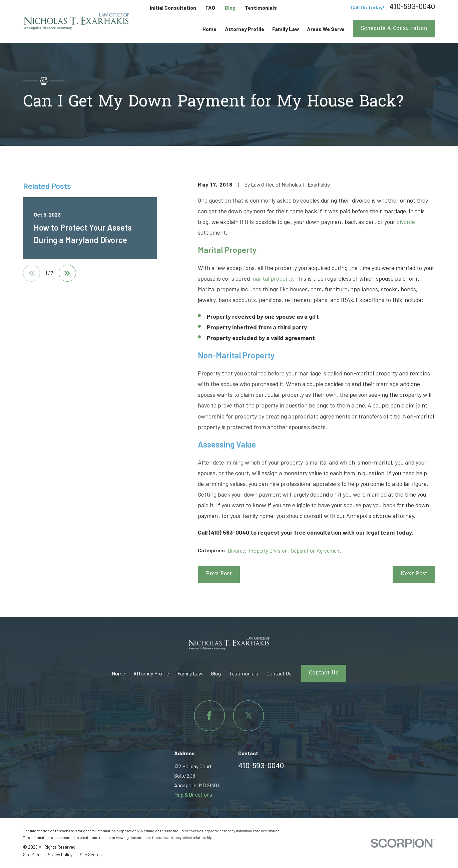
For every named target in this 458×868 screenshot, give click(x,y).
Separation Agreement (316, 550)
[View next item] (67, 273)
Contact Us (279, 673)
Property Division (268, 550)
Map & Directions (193, 794)
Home (118, 673)
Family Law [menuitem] (286, 29)
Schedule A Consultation (394, 29)
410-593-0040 (412, 7)
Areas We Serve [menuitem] (326, 29)
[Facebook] (209, 716)
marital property (272, 278)
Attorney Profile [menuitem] (245, 29)
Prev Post (219, 574)
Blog (230, 8)
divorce (406, 222)
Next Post (414, 574)
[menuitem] (31, 855)
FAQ (210, 8)
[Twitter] (249, 716)
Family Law (190, 673)
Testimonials (261, 8)
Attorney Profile (151, 673)
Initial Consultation (173, 8)
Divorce (237, 550)
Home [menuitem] (209, 29)
